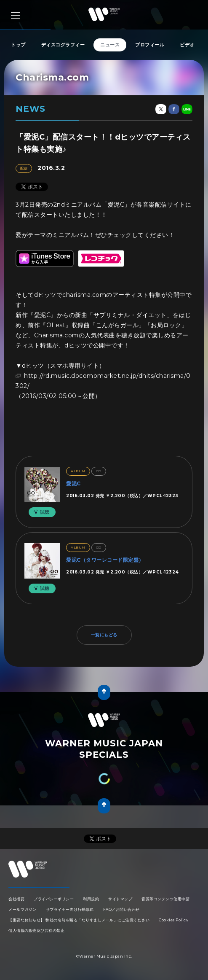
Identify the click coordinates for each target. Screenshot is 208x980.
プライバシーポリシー (54, 899)
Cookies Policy (173, 920)
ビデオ (187, 45)
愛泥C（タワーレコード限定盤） (105, 560)
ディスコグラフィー (63, 45)
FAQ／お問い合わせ (121, 909)
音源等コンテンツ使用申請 (165, 899)
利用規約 (91, 899)
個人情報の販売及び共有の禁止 (36, 930)
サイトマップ (120, 899)
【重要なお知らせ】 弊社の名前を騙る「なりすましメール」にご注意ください (79, 920)
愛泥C (73, 483)
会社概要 (16, 899)
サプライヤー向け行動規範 (70, 909)
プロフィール (150, 45)
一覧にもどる (104, 635)
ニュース (110, 45)
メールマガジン (23, 909)
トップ (18, 45)
